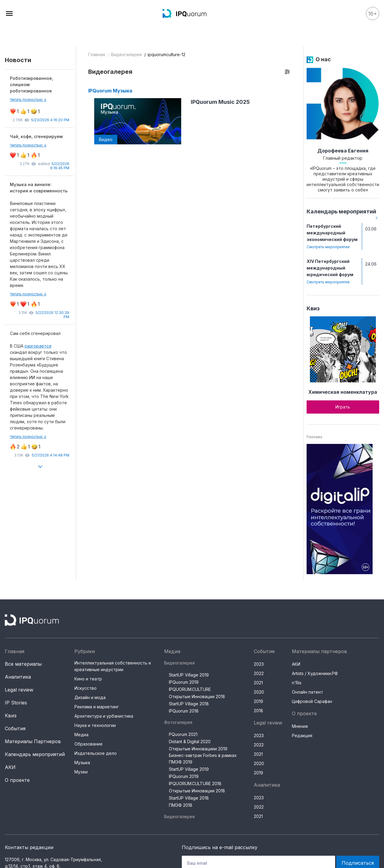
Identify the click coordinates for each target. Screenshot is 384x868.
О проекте (17, 780)
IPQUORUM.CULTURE (190, 689)
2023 (259, 664)
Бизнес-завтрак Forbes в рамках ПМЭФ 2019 (203, 759)
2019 (258, 701)
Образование (88, 744)
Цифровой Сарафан (312, 701)
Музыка (82, 763)
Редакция (302, 735)
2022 (259, 673)
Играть (343, 407)
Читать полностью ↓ (28, 99)
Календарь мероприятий (341, 211)
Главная (97, 54)
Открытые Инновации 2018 (197, 696)
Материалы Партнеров (33, 741)
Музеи (81, 772)
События (15, 728)
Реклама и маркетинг (97, 707)
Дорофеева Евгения (343, 151)
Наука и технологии (95, 725)
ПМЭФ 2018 (181, 805)
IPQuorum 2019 (184, 682)
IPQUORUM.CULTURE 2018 (195, 784)
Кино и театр (88, 679)
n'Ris (297, 683)
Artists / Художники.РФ (315, 673)
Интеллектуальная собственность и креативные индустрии (113, 666)
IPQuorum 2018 (184, 711)
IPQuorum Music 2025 (220, 102)
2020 (259, 692)
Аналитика (18, 677)
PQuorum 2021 (183, 734)
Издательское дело (96, 753)
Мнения (300, 726)
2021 (258, 683)
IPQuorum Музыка (110, 91)
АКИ (10, 767)
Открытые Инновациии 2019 (198, 749)
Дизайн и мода (90, 697)
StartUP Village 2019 (189, 675)
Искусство (85, 688)
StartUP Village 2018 (189, 704)
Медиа (81, 735)
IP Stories (16, 703)
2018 (258, 711)
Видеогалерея (126, 54)
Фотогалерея (178, 722)
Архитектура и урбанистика (104, 716)
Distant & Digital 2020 (190, 741)
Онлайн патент (307, 692)
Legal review (19, 690)
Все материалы (23, 664)
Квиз (313, 308)
